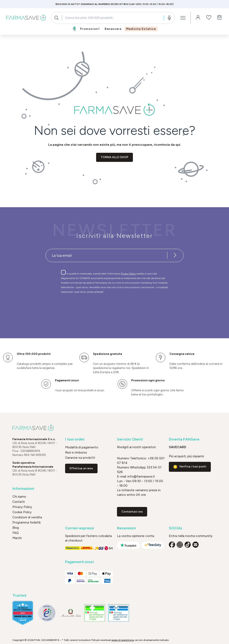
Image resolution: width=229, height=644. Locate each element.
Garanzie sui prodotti (80, 458)
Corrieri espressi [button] (79, 528)
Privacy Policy (129, 274)
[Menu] (183, 18)
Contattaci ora (132, 512)
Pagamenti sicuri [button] (79, 562)
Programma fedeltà (26, 522)
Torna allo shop (114, 157)
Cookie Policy (22, 512)
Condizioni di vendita (27, 517)
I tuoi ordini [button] (75, 439)
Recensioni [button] (126, 528)
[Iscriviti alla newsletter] (175, 255)
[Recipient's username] (106, 255)
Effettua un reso (81, 468)
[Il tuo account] (198, 18)
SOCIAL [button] (176, 528)
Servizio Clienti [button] (130, 439)
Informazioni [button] (23, 489)
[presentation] (103, 308)
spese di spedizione (123, 640)
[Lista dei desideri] (209, 18)
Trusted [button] (19, 595)
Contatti (19, 502)
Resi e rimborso (76, 453)
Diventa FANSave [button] (184, 439)
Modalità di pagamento (82, 447)
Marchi (17, 538)
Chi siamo (19, 497)
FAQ (16, 533)
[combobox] (113, 18)
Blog (16, 528)
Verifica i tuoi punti (193, 466)
